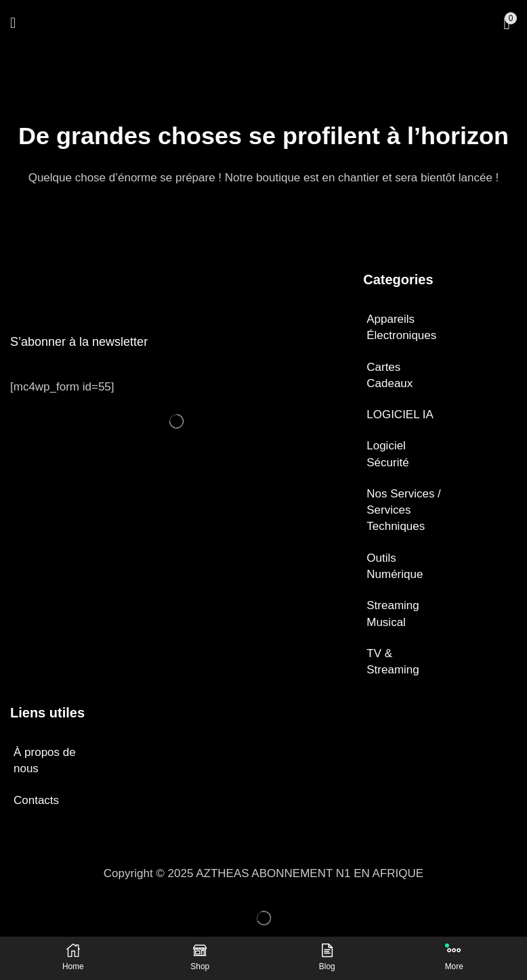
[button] (13, 24)
